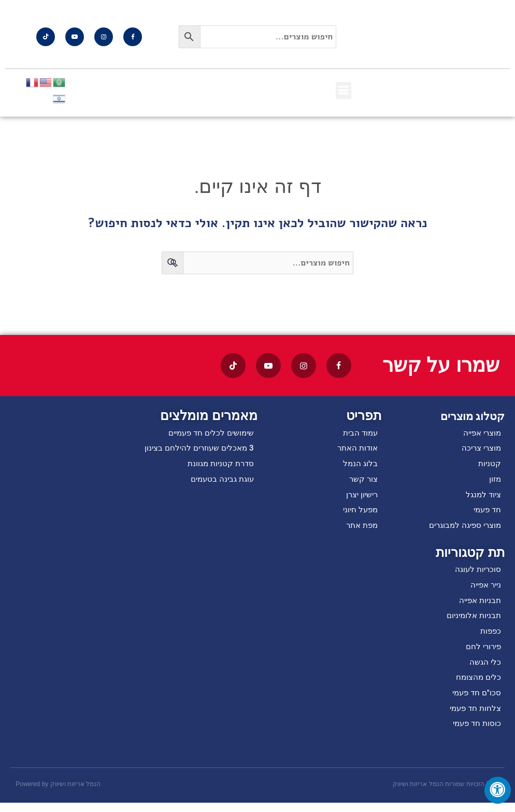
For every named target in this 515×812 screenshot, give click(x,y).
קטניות (489, 465)
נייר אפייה (484, 589)
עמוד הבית (359, 433)
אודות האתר (356, 449)
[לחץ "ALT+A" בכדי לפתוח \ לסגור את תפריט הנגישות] (498, 790)
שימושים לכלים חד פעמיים (208, 433)
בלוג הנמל (360, 465)
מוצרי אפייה (480, 433)
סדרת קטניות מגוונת (219, 465)
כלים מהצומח (477, 685)
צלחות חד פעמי (474, 717)
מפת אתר (360, 529)
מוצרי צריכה (480, 449)
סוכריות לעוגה (477, 573)
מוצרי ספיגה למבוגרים (462, 529)
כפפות (490, 637)
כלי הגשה (485, 669)
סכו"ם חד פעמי (475, 701)
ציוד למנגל (482, 497)
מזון (495, 481)
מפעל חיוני (359, 513)
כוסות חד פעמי (475, 732)
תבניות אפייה (478, 605)
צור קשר (363, 481)
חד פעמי (486, 513)
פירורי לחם (482, 653)
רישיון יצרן (360, 497)
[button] (344, 90)
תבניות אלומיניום (472, 621)
